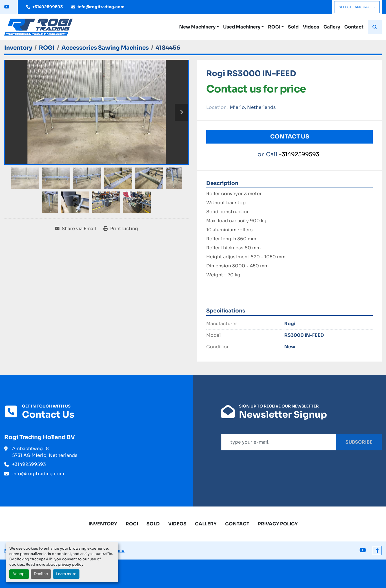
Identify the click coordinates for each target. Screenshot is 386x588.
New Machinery (197, 27)
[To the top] (377, 550)
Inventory (103, 524)
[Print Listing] (121, 229)
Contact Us (290, 137)
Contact (354, 27)
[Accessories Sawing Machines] (105, 48)
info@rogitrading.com (101, 7)
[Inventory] (18, 48)
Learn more (66, 574)
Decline (41, 574)
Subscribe (359, 442)
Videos (311, 27)
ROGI (274, 27)
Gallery (332, 27)
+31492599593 (48, 7)
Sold (293, 27)
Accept (19, 574)
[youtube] (7, 7)
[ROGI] (47, 48)
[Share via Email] (76, 229)
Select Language (356, 7)
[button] (199, 27)
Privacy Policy (278, 524)
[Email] (279, 442)
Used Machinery (242, 27)
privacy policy (71, 565)
